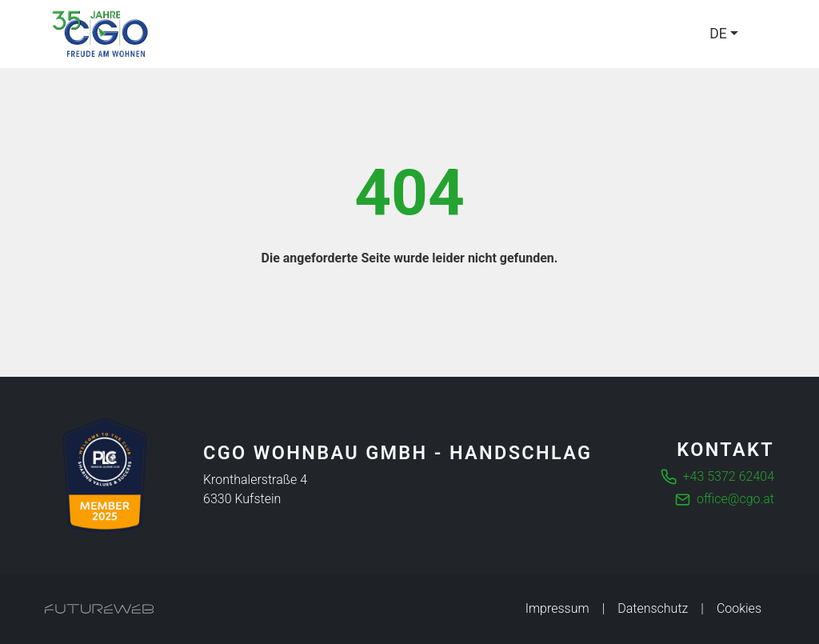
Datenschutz (653, 608)
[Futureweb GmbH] (99, 609)
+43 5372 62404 (729, 476)
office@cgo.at (735, 499)
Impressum (557, 608)
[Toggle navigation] (765, 34)
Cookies (739, 608)
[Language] (724, 34)
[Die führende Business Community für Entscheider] (105, 475)
